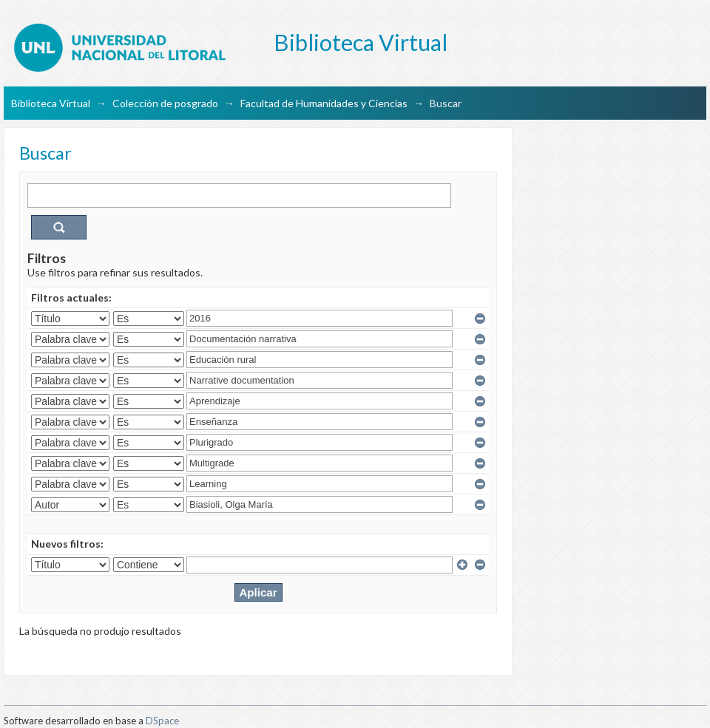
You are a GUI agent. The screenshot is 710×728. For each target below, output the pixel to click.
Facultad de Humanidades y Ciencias (324, 103)
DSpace (162, 721)
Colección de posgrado (165, 103)
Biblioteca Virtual (51, 103)
